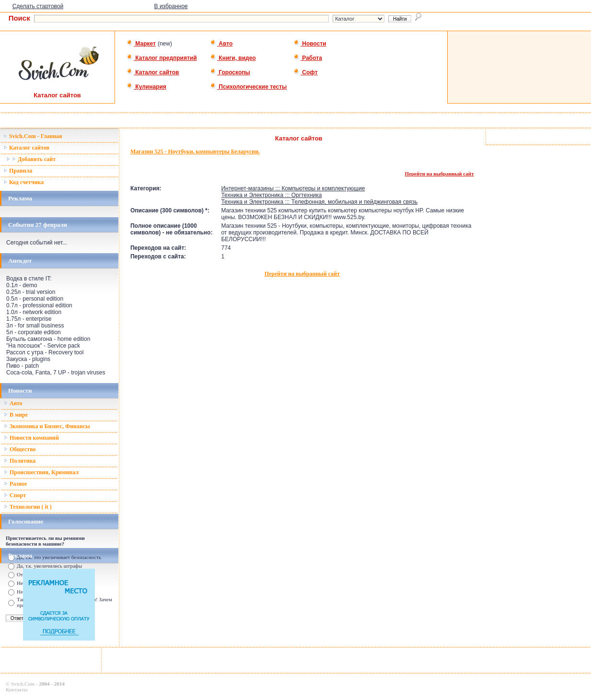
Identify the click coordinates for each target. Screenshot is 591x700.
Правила (18, 171)
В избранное (171, 6)
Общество (20, 449)
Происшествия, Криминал (41, 472)
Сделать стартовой (38, 6)
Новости (310, 44)
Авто (221, 44)
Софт (306, 72)
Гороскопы (230, 72)
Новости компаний (31, 438)
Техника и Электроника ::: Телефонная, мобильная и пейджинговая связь (319, 202)
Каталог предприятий (162, 58)
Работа (308, 58)
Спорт (15, 495)
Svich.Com (23, 684)
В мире (16, 415)
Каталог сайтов (153, 72)
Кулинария (146, 87)
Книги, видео (233, 58)
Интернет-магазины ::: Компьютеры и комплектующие (293, 188)
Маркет (141, 44)
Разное (15, 484)
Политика (20, 461)
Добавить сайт (31, 159)
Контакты (17, 689)
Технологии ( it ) (28, 507)
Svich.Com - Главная (33, 136)
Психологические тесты (248, 87)
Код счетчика (23, 182)
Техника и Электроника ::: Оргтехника (271, 195)
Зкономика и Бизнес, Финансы (47, 426)
